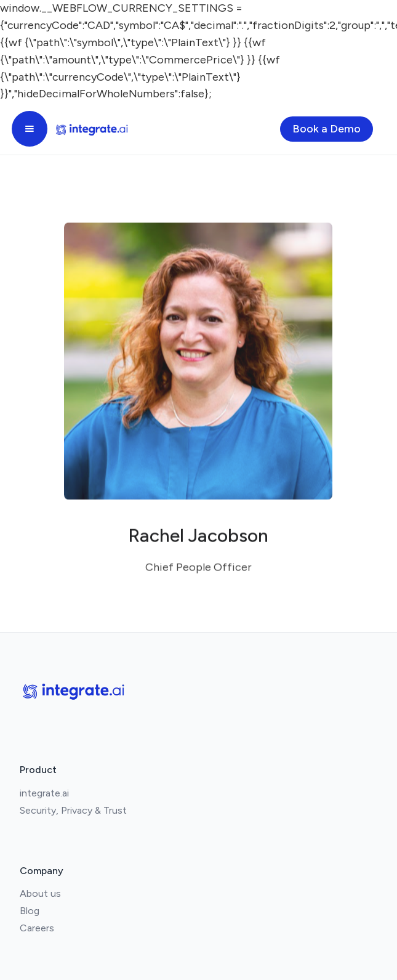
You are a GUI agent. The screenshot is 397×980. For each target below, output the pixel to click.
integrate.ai (44, 793)
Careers (37, 928)
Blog (30, 911)
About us (40, 893)
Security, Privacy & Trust (73, 810)
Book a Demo (327, 129)
